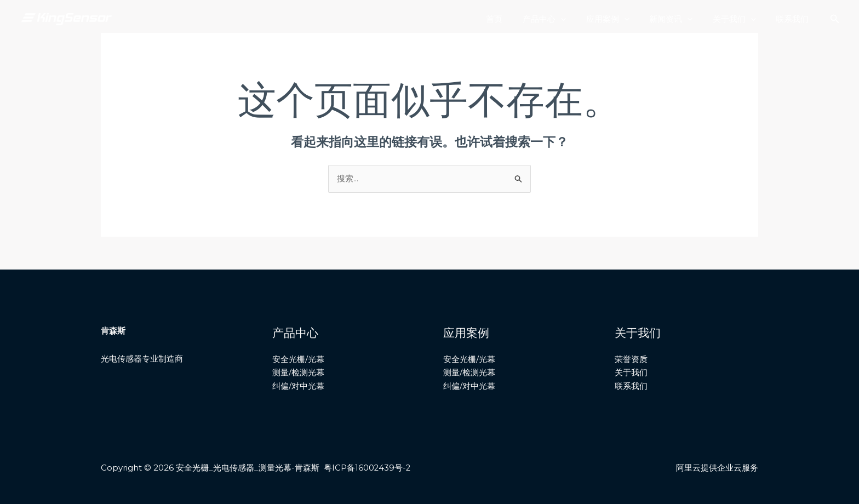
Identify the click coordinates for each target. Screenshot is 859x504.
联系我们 (794, 19)
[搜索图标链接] (835, 19)
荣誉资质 (631, 360)
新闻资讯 (680, 19)
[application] (577, 19)
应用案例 (620, 19)
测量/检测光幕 (298, 373)
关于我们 (740, 19)
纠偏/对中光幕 (298, 386)
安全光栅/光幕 (298, 360)
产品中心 (561, 19)
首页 (514, 19)
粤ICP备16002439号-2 (368, 468)
